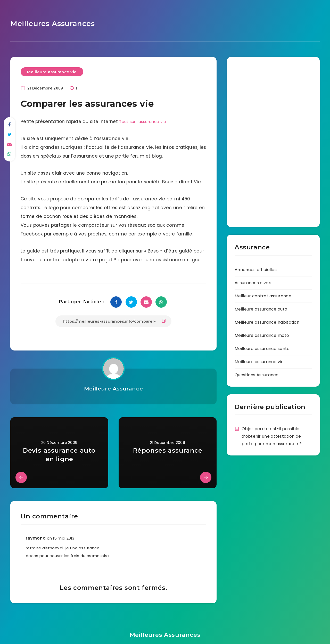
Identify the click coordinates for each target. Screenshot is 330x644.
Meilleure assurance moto (262, 334)
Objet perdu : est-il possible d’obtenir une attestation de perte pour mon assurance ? (272, 435)
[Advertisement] (250, 138)
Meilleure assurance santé (262, 347)
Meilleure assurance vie (52, 70)
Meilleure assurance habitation (267, 321)
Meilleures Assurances (48, 23)
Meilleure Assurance (113, 387)
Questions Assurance (257, 373)
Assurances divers (254, 281)
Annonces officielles (256, 268)
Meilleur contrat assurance (263, 294)
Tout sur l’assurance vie (146, 120)
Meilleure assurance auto (261, 308)
